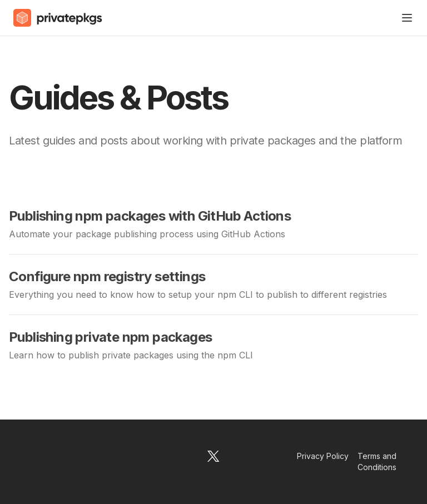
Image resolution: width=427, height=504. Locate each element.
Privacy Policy (323, 456)
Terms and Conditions (377, 461)
